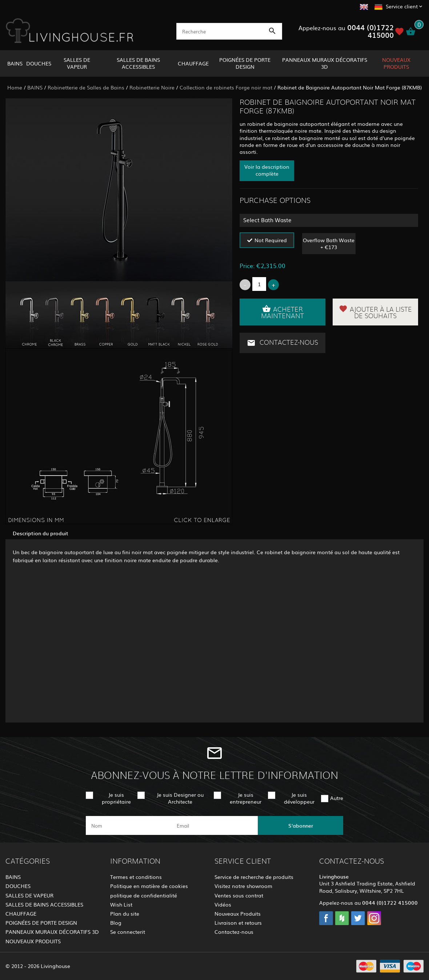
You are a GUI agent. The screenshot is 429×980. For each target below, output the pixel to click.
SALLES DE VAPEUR (77, 63)
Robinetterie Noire (152, 87)
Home (15, 87)
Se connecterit (128, 932)
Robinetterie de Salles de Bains (86, 87)
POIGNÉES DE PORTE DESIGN (245, 63)
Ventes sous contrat (239, 895)
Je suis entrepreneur (246, 798)
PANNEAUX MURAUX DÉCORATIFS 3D (325, 63)
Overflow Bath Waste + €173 (329, 243)
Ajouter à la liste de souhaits (375, 312)
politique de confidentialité (144, 895)
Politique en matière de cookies (149, 886)
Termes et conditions (136, 877)
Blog (116, 923)
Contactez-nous (282, 343)
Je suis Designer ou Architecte (180, 798)
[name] (129, 825)
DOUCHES (39, 63)
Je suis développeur (299, 798)
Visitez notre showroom (243, 886)
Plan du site (125, 913)
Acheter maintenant (282, 312)
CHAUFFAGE (193, 63)
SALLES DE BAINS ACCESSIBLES (138, 63)
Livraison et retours (238, 923)
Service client (402, 6)
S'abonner (301, 825)
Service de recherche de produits (254, 877)
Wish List (121, 904)
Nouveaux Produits (238, 913)
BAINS (15, 63)
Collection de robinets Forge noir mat (226, 87)
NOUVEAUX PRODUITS (396, 63)
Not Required (271, 240)
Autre (337, 798)
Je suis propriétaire (116, 798)
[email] (214, 825)
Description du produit (41, 533)
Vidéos (223, 904)
